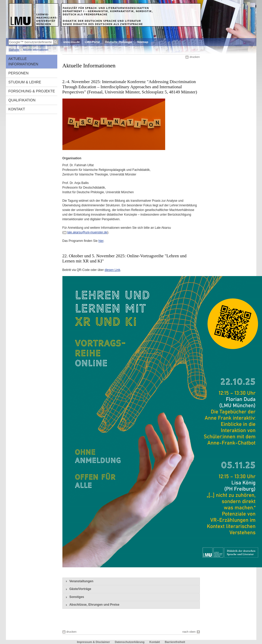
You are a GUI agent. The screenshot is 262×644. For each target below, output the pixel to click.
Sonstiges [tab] (74, 597)
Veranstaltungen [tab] (79, 581)
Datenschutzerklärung (130, 642)
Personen (19, 73)
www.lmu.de (72, 42)
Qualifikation (22, 100)
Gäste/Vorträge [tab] (78, 589)
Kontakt (17, 109)
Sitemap (143, 42)
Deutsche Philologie (119, 42)
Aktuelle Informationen (23, 61)
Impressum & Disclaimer (93, 642)
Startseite (14, 50)
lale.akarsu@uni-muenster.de (87, 232)
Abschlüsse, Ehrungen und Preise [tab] (92, 605)
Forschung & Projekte (32, 91)
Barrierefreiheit (175, 642)
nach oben (189, 632)
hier (101, 241)
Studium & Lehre (25, 82)
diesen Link (112, 270)
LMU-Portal (92, 42)
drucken (195, 57)
